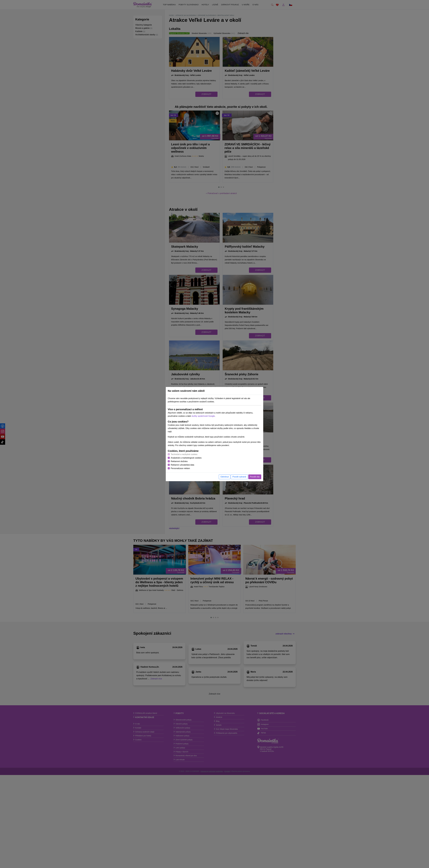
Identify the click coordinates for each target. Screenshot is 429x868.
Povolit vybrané (239, 477)
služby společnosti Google (203, 416)
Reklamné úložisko (179, 461)
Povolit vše (255, 477)
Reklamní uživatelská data (182, 465)
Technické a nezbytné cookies (184, 454)
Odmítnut (225, 477)
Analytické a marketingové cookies (186, 458)
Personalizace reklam (180, 468)
